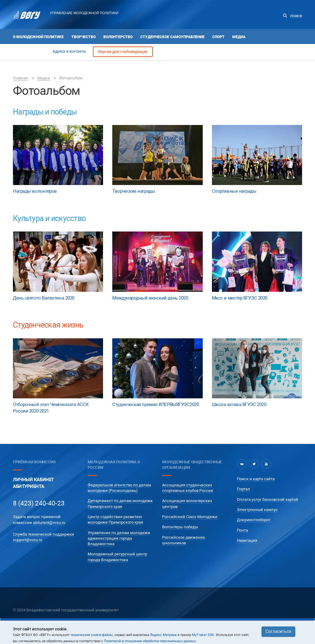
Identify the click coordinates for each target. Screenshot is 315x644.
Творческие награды (134, 191)
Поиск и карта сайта (256, 479)
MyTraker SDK (203, 635)
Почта (242, 530)
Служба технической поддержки (44, 534)
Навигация (247, 540)
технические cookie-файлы (92, 635)
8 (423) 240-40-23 (39, 503)
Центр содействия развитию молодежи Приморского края (115, 519)
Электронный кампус (257, 510)
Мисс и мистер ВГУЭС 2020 (240, 298)
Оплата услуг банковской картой (267, 499)
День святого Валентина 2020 (44, 298)
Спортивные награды (234, 191)
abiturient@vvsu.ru (49, 523)
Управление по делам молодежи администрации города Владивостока (119, 538)
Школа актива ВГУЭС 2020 (239, 405)
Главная (20, 78)
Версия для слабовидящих (123, 52)
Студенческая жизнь (48, 325)
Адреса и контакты (69, 51)
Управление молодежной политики (84, 13)
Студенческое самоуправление (172, 37)
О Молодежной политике (38, 37)
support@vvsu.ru (28, 540)
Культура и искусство (49, 218)
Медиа (239, 37)
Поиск (293, 16)
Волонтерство (118, 37)
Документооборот (254, 520)
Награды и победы (45, 112)
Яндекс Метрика (163, 635)
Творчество (84, 37)
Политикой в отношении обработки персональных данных (150, 641)
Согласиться (278, 631)
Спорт (218, 37)
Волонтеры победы (180, 527)
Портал (243, 489)
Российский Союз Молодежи (190, 517)
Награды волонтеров (35, 191)
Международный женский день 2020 (150, 298)
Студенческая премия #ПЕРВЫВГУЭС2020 (156, 405)
